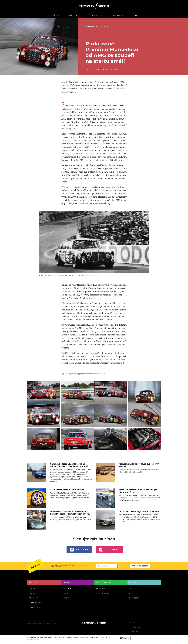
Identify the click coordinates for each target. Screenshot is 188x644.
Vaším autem (102, 588)
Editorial (68, 588)
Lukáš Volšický (93, 70)
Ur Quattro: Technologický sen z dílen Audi (139, 511)
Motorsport (101, 27)
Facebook (79, 550)
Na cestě (134, 598)
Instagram (109, 550)
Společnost (35, 608)
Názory (74, 15)
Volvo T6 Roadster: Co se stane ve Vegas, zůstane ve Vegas (138, 491)
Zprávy (133, 593)
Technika (34, 598)
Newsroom (117, 15)
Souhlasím (125, 638)
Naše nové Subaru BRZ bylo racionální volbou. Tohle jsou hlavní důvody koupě (69, 465)
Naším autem (102, 593)
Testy (132, 588)
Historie (33, 593)
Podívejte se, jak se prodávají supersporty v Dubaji (139, 465)
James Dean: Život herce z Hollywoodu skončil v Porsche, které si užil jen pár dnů (70, 513)
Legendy (33, 588)
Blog (65, 593)
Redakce (135, 622)
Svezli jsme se (94, 15)
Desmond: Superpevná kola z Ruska (67, 490)
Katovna (67, 598)
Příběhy (58, 15)
